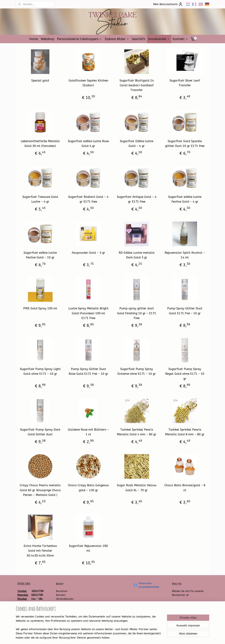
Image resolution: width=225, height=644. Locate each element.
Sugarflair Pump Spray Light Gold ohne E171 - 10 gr (40, 371)
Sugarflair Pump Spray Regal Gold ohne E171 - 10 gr (185, 374)
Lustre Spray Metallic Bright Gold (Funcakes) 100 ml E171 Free (88, 313)
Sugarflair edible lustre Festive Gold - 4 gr (185, 199)
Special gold (40, 80)
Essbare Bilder (117, 39)
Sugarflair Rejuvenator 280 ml (88, 548)
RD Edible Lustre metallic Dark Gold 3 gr (137, 255)
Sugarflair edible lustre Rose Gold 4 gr (88, 143)
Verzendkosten (65, 599)
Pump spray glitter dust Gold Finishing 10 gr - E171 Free (137, 313)
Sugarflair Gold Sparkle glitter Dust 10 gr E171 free (185, 143)
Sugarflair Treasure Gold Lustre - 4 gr (40, 199)
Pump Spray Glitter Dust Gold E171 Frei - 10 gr (185, 311)
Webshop (47, 39)
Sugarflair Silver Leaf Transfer (185, 83)
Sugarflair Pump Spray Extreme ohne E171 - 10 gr (137, 371)
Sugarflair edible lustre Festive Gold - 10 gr (40, 255)
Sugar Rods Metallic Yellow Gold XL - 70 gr (137, 488)
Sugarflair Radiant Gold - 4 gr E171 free (88, 199)
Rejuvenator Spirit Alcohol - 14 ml (185, 255)
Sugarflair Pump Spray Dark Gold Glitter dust (40, 432)
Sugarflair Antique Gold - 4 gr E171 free (137, 199)
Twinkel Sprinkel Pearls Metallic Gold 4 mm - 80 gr (137, 432)
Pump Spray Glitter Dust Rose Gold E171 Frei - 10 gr (88, 371)
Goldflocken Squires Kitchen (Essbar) (88, 83)
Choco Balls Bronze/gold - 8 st (185, 488)
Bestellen (62, 591)
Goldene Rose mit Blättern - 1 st (88, 432)
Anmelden (181, 603)
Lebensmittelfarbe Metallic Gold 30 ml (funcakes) (40, 143)
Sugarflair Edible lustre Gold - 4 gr (137, 143)
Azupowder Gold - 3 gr (88, 253)
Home (34, 39)
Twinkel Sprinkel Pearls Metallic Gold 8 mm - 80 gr (185, 432)
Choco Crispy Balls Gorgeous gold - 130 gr (88, 488)
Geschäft (139, 39)
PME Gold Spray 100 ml (40, 308)
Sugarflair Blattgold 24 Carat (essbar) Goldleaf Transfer (137, 85)
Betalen (61, 595)
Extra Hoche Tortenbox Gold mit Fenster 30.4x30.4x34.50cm (40, 551)
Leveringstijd (63, 603)
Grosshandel (159, 39)
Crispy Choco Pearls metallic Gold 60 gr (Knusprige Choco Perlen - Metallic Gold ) (40, 490)
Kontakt (180, 39)
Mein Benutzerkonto (168, 4)
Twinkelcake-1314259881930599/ (146, 585)
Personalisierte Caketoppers (79, 39)
